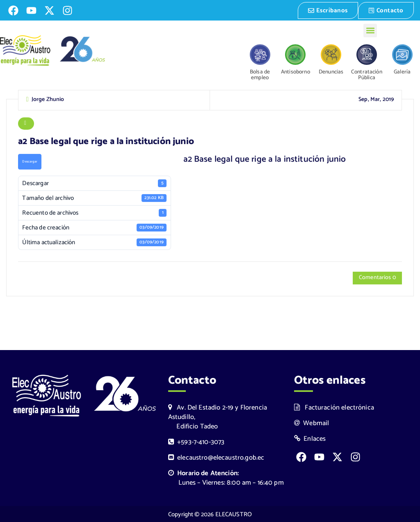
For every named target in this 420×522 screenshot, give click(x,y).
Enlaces (310, 438)
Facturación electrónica (334, 407)
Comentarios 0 (377, 278)
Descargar (30, 162)
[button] (370, 30)
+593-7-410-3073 (196, 441)
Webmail (312, 422)
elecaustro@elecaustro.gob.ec (216, 457)
